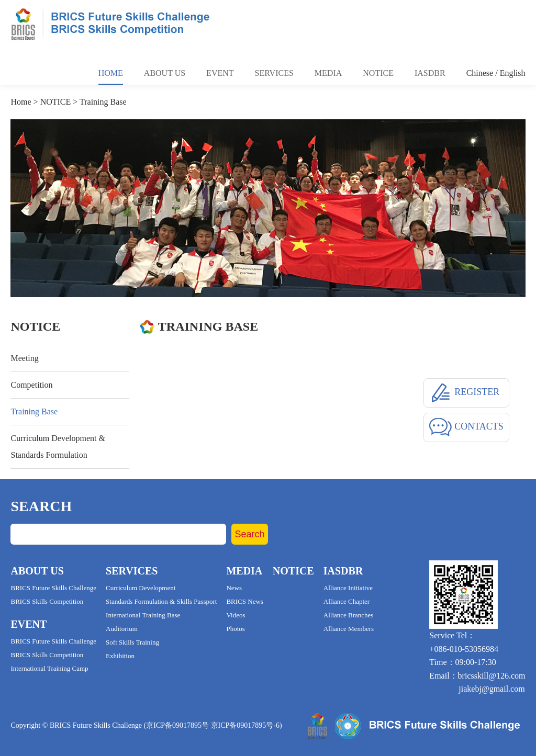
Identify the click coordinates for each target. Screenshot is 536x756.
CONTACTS (466, 427)
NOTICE (56, 102)
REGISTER (465, 393)
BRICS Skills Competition (47, 601)
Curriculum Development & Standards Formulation (58, 447)
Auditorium (122, 629)
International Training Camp (49, 668)
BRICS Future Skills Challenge (53, 588)
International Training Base (143, 615)
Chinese (480, 73)
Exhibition (120, 656)
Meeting (24, 358)
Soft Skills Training (132, 642)
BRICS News (244, 601)
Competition (31, 385)
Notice (378, 73)
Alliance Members (349, 629)
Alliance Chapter (347, 601)
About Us (165, 73)
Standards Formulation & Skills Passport (161, 601)
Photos (235, 629)
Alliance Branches (349, 615)
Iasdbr (430, 73)
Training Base (103, 102)
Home (111, 73)
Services (274, 73)
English (513, 73)
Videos (236, 615)
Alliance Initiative (348, 588)
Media (328, 73)
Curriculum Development (141, 588)
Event (220, 73)
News (234, 588)
